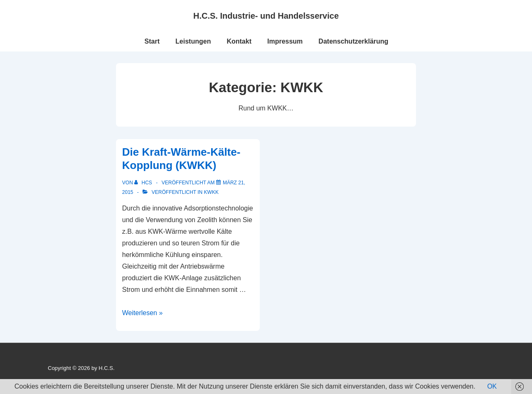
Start (152, 41)
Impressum (285, 41)
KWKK (211, 192)
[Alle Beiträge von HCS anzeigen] (144, 183)
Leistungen (193, 41)
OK (492, 386)
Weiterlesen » (143, 313)
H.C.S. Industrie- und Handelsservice (266, 16)
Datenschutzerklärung (353, 41)
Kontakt (239, 41)
